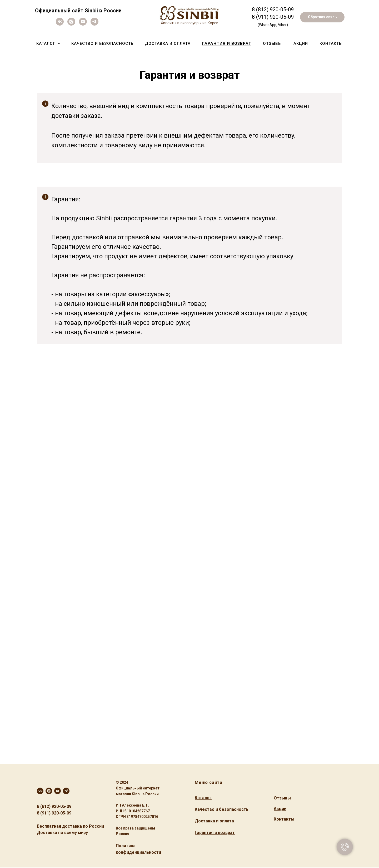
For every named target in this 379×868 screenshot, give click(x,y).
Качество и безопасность (102, 43)
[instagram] (71, 24)
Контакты (331, 43)
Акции (301, 43)
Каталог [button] (46, 43)
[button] (322, 17)
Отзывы (272, 43)
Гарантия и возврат (227, 43)
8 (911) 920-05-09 (273, 17)
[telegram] (94, 24)
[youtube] (83, 24)
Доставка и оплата (168, 43)
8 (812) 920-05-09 (54, 806)
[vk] (60, 24)
